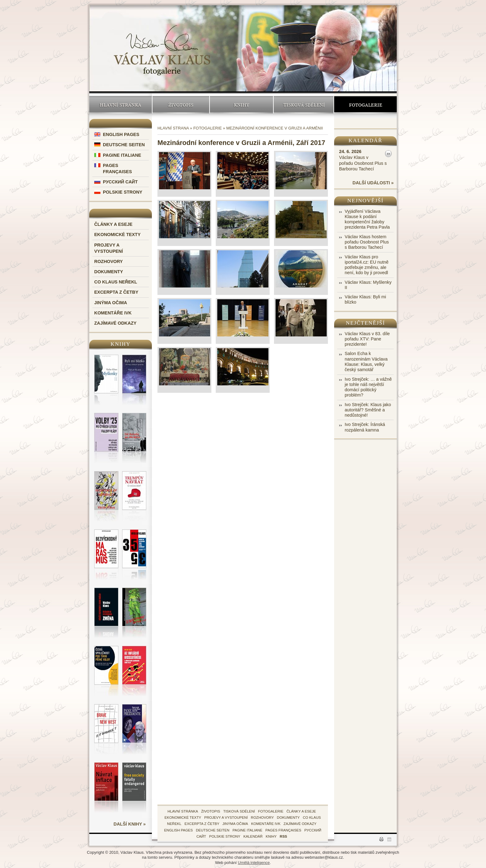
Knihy (241, 105)
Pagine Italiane (122, 155)
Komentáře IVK (113, 313)
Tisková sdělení (304, 105)
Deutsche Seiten (124, 145)
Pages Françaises (283, 830)
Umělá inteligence (254, 863)
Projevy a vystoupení (226, 818)
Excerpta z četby (116, 292)
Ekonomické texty (117, 235)
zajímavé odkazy (300, 824)
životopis (211, 811)
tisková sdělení (239, 811)
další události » (373, 183)
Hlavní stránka (121, 105)
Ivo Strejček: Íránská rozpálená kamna (365, 427)
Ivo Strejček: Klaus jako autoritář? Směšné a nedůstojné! (368, 410)
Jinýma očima (111, 303)
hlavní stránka (183, 811)
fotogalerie (271, 811)
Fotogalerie (365, 105)
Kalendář (366, 140)
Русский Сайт (120, 182)
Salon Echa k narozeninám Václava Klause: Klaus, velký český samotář (366, 362)
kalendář (253, 836)
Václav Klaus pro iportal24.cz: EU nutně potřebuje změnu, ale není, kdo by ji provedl (367, 265)
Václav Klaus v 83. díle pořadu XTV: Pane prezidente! (367, 339)
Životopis (181, 105)
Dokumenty (109, 272)
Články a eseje (113, 224)
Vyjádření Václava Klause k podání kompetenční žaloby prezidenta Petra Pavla (367, 219)
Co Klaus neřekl (116, 282)
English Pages (121, 134)
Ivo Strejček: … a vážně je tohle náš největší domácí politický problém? (368, 387)
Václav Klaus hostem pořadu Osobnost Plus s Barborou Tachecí (367, 242)
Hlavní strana (173, 128)
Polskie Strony (123, 192)
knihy (271, 836)
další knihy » (130, 824)
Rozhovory (108, 261)
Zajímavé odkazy (115, 323)
